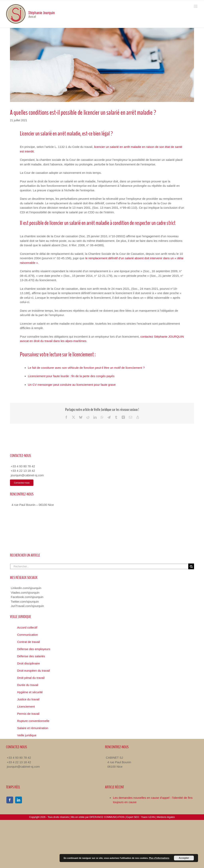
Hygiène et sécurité (30, 692)
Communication (27, 635)
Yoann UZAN (148, 817)
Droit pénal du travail (31, 678)
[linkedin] (19, 800)
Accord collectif (27, 627)
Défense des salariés (31, 656)
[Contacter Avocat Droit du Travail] (22, 483)
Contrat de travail (28, 642)
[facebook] (10, 800)
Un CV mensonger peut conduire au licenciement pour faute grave (72, 385)
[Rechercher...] (99, 566)
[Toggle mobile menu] (196, 6)
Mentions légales (166, 817)
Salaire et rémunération (33, 728)
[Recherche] (191, 566)
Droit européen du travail (33, 671)
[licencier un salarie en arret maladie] (102, 65)
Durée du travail (28, 685)
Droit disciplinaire (28, 663)
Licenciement (26, 706)
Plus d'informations (159, 858)
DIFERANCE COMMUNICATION (107, 817)
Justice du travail (28, 699)
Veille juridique (27, 735)
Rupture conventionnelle (33, 721)
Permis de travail (28, 714)
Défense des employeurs (34, 649)
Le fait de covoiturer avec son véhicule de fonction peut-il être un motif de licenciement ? (86, 368)
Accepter (184, 858)
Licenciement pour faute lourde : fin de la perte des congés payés (71, 376)
